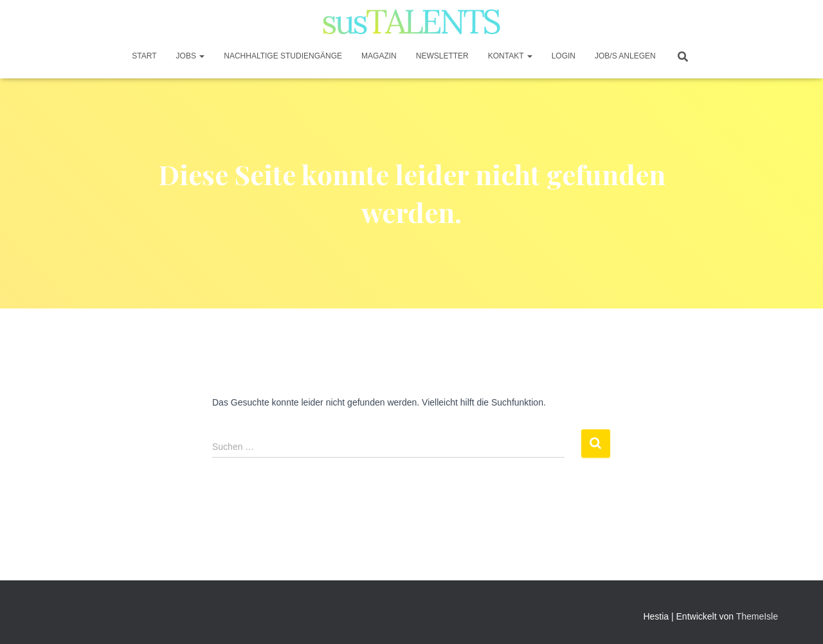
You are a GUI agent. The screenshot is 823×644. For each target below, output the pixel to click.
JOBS (191, 56)
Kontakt (510, 56)
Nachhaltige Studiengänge (283, 56)
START (144, 56)
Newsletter (442, 56)
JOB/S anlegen (625, 56)
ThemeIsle (757, 616)
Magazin (379, 56)
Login (564, 56)
